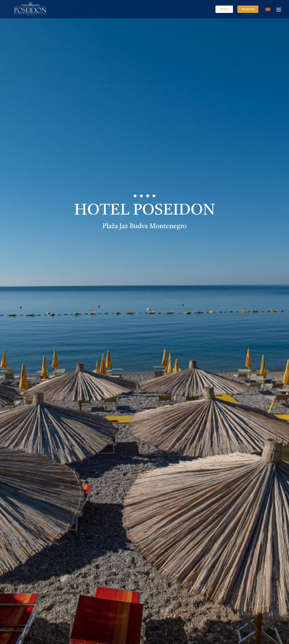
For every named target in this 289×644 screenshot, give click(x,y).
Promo (224, 9)
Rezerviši (248, 9)
